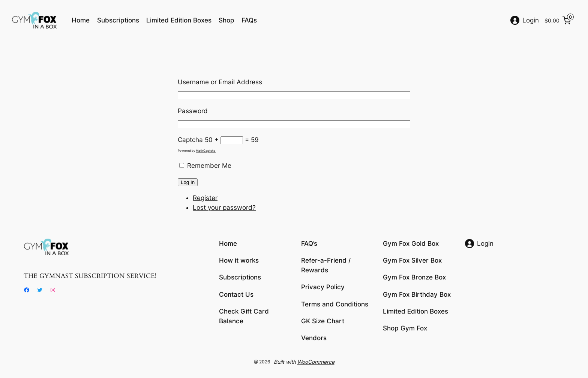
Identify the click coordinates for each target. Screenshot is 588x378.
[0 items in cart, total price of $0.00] (559, 20)
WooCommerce (316, 362)
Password (193, 111)
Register (205, 198)
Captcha (190, 140)
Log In (188, 182)
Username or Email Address (220, 82)
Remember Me (209, 166)
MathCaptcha (206, 151)
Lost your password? (224, 208)
